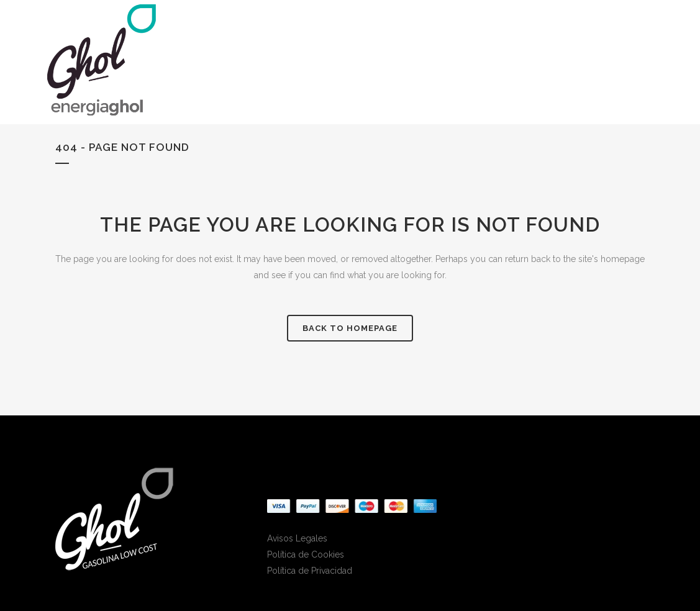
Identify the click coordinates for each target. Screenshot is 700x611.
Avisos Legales (297, 538)
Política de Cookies (306, 554)
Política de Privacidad (310, 571)
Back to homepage (350, 328)
